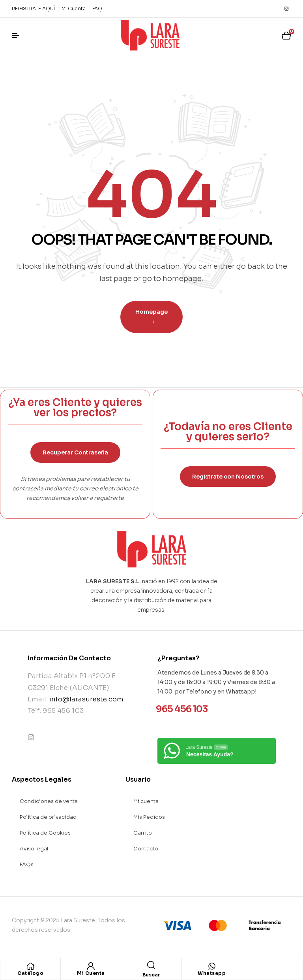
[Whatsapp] (212, 966)
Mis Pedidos (149, 817)
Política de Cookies (45, 833)
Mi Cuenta (91, 973)
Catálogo (30, 973)
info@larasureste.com (86, 699)
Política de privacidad (48, 817)
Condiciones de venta (49, 801)
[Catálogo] (30, 966)
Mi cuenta (146, 801)
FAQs (27, 864)
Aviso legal (34, 849)
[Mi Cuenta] (91, 966)
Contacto (146, 849)
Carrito (143, 833)
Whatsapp (212, 973)
